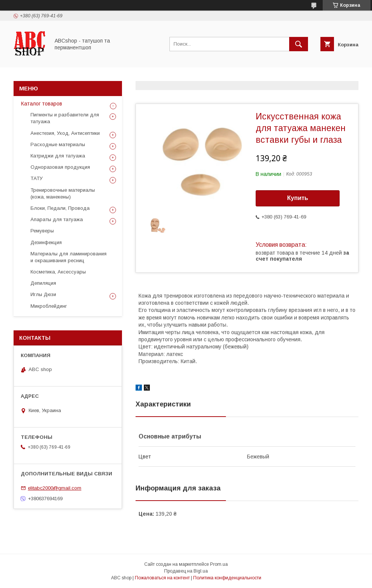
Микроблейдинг (49, 306)
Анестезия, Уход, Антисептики (65, 133)
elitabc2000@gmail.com (55, 488)
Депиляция (43, 283)
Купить (298, 198)
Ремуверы (42, 231)
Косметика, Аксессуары (58, 272)
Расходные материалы (58, 144)
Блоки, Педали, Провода (60, 208)
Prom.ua (219, 564)
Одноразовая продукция (60, 167)
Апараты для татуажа (57, 219)
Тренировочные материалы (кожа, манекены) (63, 193)
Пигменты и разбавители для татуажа (65, 118)
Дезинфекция (46, 242)
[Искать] (299, 44)
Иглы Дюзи (43, 294)
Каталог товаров (42, 104)
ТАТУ (37, 178)
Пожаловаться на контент (162, 578)
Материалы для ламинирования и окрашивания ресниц (69, 257)
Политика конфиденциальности (227, 578)
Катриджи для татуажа (58, 156)
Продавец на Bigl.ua (186, 571)
